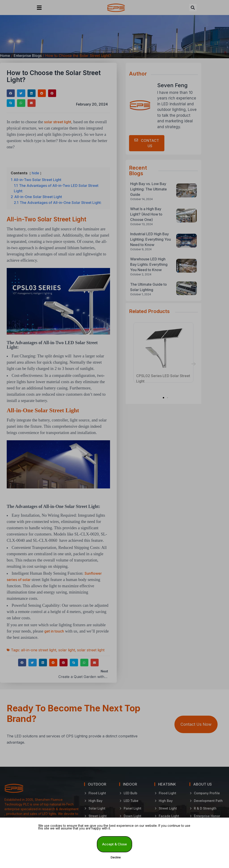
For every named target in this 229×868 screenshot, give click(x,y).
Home (5, 56)
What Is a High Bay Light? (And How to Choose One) (146, 214)
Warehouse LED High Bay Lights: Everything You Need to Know (149, 264)
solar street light (58, 122)
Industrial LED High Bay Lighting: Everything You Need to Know (151, 239)
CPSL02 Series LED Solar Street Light (163, 377)
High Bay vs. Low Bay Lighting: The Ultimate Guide (148, 189)
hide (35, 173)
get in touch (54, 631)
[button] (39, 8)
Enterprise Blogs (28, 56)
